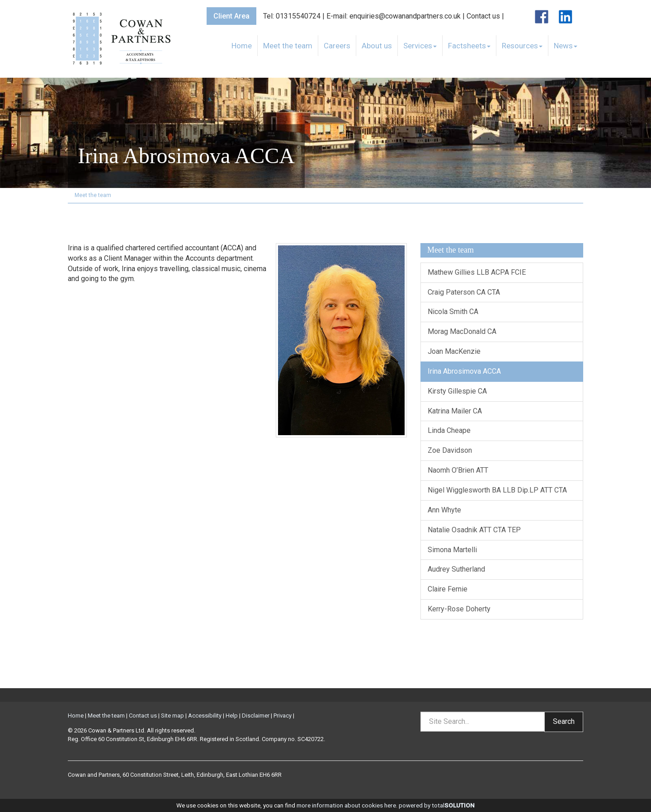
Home (242, 46)
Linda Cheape (449, 430)
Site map (172, 716)
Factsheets (469, 46)
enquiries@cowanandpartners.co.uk (405, 16)
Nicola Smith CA (453, 312)
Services (420, 46)
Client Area (231, 16)
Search (564, 721)
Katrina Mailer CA (455, 411)
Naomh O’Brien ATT (458, 470)
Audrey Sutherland (456, 569)
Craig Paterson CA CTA (464, 292)
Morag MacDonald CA (462, 331)
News (566, 46)
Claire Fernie (448, 589)
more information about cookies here (346, 805)
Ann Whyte (444, 510)
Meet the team (288, 46)
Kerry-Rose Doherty (459, 609)
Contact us (483, 16)
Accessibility (205, 716)
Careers (337, 46)
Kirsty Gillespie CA (457, 391)
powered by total (437, 805)
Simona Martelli (452, 550)
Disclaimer (256, 716)
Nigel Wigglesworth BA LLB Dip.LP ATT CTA (497, 490)
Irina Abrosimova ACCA (464, 371)
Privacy (283, 716)
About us (377, 46)
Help (232, 716)
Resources (522, 46)
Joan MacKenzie (454, 351)
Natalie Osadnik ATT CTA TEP (474, 530)
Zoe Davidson (450, 450)
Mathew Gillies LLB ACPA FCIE (477, 272)
